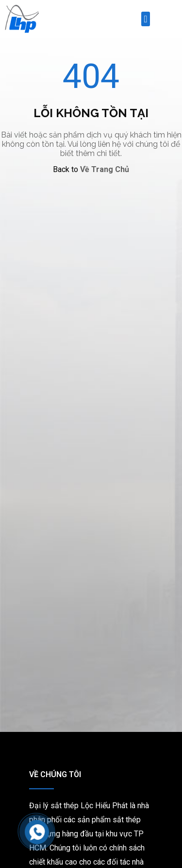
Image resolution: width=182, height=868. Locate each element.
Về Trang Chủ (105, 169)
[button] (145, 19)
